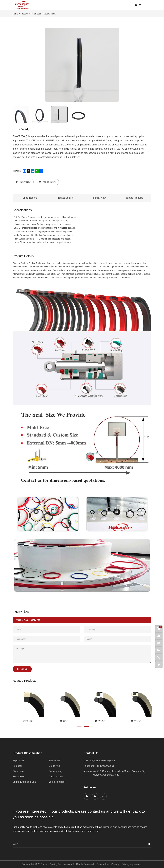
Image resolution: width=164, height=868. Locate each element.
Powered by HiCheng (108, 864)
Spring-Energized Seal (24, 782)
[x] (29, 171)
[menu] (149, 5)
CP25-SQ (136, 721)
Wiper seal (18, 761)
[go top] (159, 664)
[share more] (41, 171)
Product (24, 14)
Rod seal (17, 766)
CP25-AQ (100, 721)
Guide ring (54, 766)
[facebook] (24, 171)
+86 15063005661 (105, 766)
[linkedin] (33, 171)
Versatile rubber (57, 782)
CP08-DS (28, 721)
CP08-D (64, 721)
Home (15, 14)
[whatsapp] (37, 171)
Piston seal (36, 14)
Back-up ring (55, 771)
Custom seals (56, 777)
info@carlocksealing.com (102, 761)
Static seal (54, 761)
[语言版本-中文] (138, 5)
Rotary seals (19, 777)
